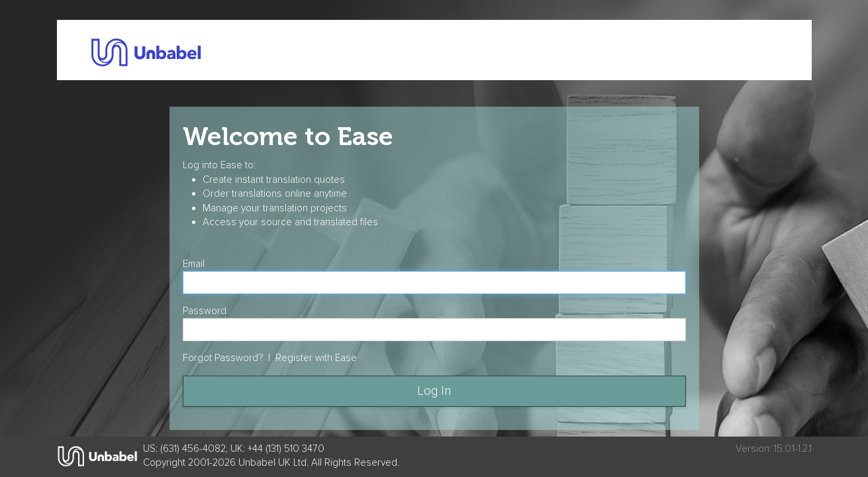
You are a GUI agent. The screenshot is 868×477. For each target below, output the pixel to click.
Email (194, 264)
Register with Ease (316, 358)
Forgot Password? (223, 358)
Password (205, 311)
